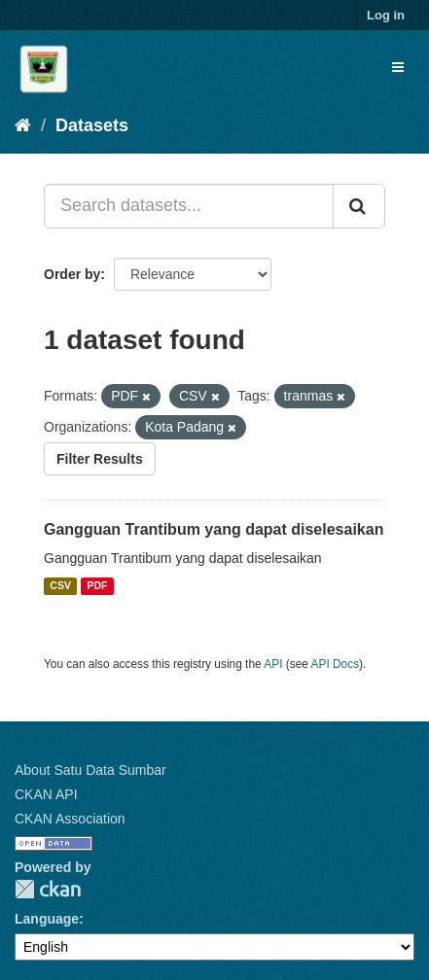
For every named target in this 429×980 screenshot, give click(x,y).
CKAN (48, 889)
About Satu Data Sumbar (90, 770)
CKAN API (46, 794)
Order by (72, 274)
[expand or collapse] (398, 67)
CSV (60, 586)
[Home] (23, 125)
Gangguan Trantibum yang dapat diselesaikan (214, 529)
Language (47, 919)
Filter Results (100, 459)
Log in (386, 15)
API (273, 664)
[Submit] (359, 206)
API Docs (336, 664)
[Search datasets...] (189, 206)
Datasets (92, 125)
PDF (97, 586)
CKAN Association (70, 819)
